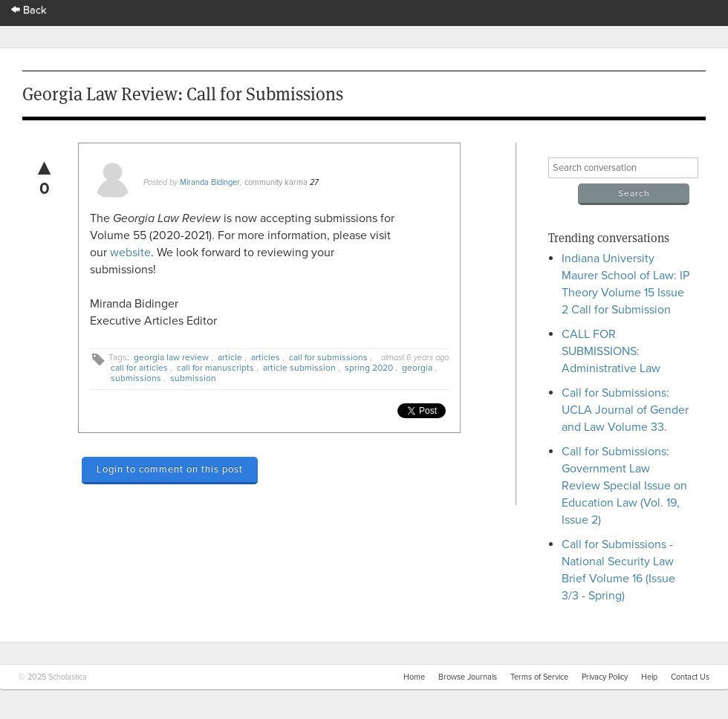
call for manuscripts (215, 368)
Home (414, 677)
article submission (299, 368)
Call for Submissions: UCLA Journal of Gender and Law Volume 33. (625, 410)
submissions (136, 378)
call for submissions (328, 357)
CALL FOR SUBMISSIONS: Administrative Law (611, 351)
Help (649, 677)
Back (29, 10)
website (130, 253)
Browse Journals (468, 677)
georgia (417, 368)
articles (266, 357)
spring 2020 (369, 368)
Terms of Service (539, 677)
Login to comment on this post (170, 469)
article (230, 357)
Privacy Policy (605, 677)
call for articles (139, 368)
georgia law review (171, 357)
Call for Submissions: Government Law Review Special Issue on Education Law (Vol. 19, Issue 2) (624, 486)
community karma (276, 182)
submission (193, 378)
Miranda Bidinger (210, 182)
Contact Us (690, 677)
